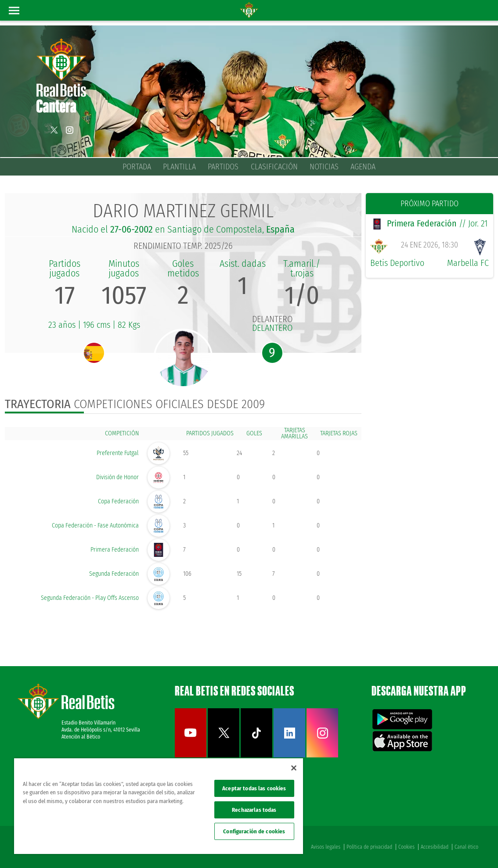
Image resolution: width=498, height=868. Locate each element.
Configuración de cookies (254, 831)
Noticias (324, 167)
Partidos (223, 167)
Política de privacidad (369, 847)
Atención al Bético (81, 737)
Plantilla (179, 167)
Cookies (406, 847)
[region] (159, 806)
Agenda (363, 167)
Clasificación (274, 167)
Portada (137, 167)
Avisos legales (326, 847)
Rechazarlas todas (254, 810)
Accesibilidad (435, 847)
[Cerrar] (294, 768)
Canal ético (466, 847)
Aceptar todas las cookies (254, 788)
